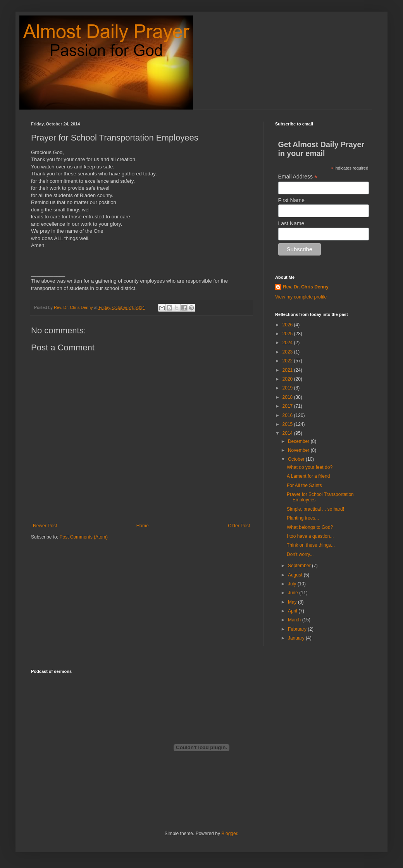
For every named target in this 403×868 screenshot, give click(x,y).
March (295, 620)
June (294, 593)
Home (143, 526)
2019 (288, 388)
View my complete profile (301, 297)
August (296, 575)
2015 (288, 424)
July (293, 584)
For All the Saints (304, 485)
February (298, 629)
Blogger (229, 834)
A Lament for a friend (308, 476)
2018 (288, 397)
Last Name (291, 223)
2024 (288, 343)
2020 (288, 379)
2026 (288, 325)
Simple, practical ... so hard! (315, 509)
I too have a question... (310, 536)
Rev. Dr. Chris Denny (306, 287)
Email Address (298, 177)
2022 (288, 361)
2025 (288, 334)
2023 (288, 352)
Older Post (239, 526)
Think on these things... (311, 545)
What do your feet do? (310, 467)
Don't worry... (300, 554)
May (293, 602)
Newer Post (45, 526)
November (299, 450)
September (300, 566)
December (299, 441)
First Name (291, 200)
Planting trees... (303, 518)
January (297, 638)
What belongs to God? (310, 527)
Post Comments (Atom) (84, 537)
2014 (288, 433)
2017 (288, 406)
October (297, 459)
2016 (288, 415)
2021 (288, 370)
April (293, 611)
